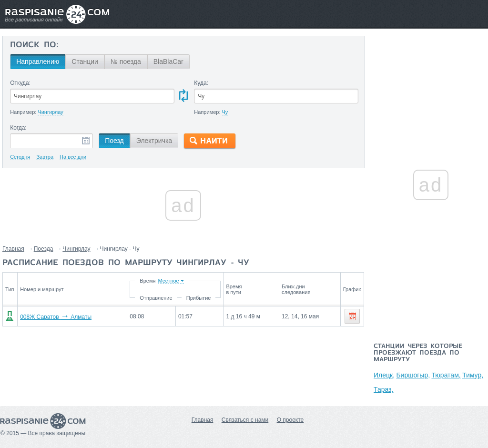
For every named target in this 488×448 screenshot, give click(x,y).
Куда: (201, 83)
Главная (13, 249)
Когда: (18, 128)
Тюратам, (446, 375)
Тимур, (473, 375)
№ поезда (126, 61)
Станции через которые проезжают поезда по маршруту (418, 353)
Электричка (154, 141)
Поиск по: (34, 45)
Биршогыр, (413, 375)
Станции (85, 61)
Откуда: (20, 83)
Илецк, (384, 375)
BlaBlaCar (168, 61)
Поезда (44, 249)
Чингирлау (76, 249)
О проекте (290, 420)
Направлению (38, 61)
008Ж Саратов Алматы (56, 317)
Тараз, (383, 389)
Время (147, 281)
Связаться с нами (245, 420)
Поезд (114, 141)
